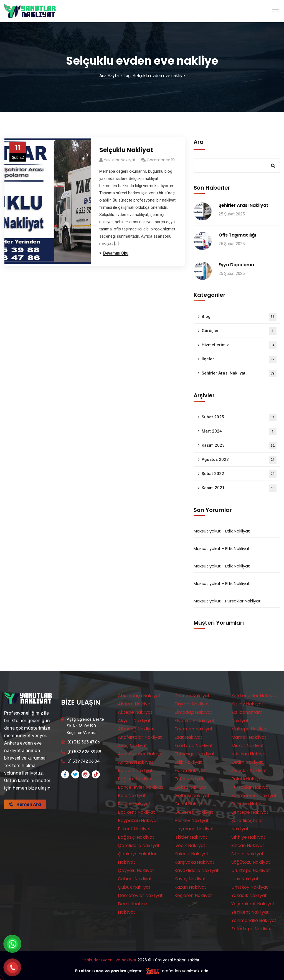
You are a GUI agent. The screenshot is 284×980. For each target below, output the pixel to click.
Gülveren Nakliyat (194, 812)
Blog (239, 317)
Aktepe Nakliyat (135, 712)
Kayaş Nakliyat (190, 879)
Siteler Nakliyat (248, 854)
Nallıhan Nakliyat (249, 754)
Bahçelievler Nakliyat (140, 787)
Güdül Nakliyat (190, 804)
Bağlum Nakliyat (135, 779)
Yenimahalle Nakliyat (254, 920)
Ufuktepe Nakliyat (251, 870)
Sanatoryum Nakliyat (254, 796)
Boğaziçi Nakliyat (136, 837)
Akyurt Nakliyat (134, 721)
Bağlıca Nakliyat (135, 771)
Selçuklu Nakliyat (126, 150)
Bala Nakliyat (132, 796)
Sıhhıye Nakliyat (248, 837)
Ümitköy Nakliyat (250, 887)
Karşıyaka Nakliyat (194, 862)
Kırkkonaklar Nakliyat (254, 696)
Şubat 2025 (239, 417)
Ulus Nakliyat (245, 879)
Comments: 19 (161, 160)
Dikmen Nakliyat (192, 696)
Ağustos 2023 (239, 460)
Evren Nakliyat (190, 771)
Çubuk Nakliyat (134, 887)
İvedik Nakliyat (190, 845)
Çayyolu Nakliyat (136, 870)
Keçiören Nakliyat (193, 895)
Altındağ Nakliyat (136, 729)
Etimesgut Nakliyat (195, 754)
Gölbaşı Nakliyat (192, 796)
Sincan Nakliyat (248, 845)
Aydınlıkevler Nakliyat (141, 754)
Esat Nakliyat (188, 737)
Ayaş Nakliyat (132, 746)
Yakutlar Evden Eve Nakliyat (110, 960)
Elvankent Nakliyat (195, 721)
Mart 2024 (239, 432)
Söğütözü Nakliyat (251, 862)
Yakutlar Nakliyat (120, 160)
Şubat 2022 (239, 474)
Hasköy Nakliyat (192, 821)
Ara (199, 142)
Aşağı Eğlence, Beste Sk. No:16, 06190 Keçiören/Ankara (85, 726)
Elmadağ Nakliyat (193, 712)
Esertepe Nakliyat (194, 746)
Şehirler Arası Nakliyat (243, 205)
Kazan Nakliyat (190, 887)
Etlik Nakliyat (238, 531)
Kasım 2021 (239, 488)
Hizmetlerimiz (239, 345)
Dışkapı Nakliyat (192, 704)
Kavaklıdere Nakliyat (197, 870)
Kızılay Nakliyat (247, 704)
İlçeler (239, 359)
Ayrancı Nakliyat (136, 762)
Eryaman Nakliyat (194, 729)
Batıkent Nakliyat (136, 812)
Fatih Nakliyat (189, 779)
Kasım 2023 (239, 446)
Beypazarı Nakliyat (138, 821)
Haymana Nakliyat (194, 829)
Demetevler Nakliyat (140, 895)
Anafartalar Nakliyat (140, 737)
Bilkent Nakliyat (135, 829)
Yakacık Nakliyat (249, 895)
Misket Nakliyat (248, 746)
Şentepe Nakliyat (250, 812)
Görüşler (239, 331)
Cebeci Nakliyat (135, 879)
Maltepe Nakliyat (250, 729)
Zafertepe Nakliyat (252, 929)
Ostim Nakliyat (247, 762)
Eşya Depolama (236, 265)
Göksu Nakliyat (191, 787)
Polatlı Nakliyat (247, 779)
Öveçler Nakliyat (249, 771)
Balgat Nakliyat (134, 804)
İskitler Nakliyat (191, 837)
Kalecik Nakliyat (192, 854)
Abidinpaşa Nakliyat (139, 696)
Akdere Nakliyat (135, 704)
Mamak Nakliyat (249, 737)
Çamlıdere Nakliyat (139, 845)
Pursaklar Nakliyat (243, 601)
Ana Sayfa (109, 76)
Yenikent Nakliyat (250, 912)
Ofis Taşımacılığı (237, 235)
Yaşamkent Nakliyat (253, 904)
